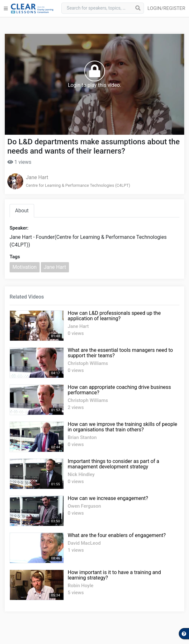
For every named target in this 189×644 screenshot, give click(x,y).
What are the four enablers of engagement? (117, 535)
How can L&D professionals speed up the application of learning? (114, 316)
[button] (168, 8)
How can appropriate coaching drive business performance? (119, 390)
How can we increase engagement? (108, 498)
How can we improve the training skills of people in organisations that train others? (122, 427)
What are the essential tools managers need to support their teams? (120, 353)
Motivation (25, 267)
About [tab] (22, 211)
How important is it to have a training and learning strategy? (114, 575)
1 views (19, 162)
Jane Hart (37, 177)
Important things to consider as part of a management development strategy (113, 464)
